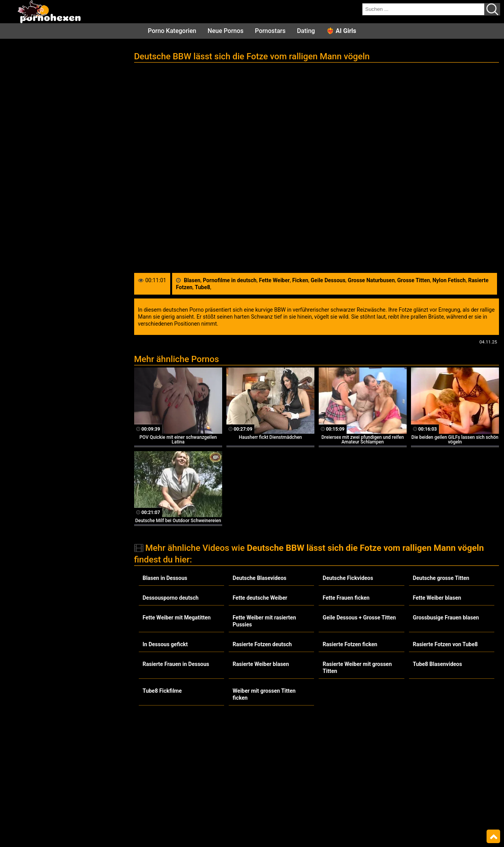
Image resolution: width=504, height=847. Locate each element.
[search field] (423, 9)
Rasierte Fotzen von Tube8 (445, 644)
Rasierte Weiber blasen (261, 664)
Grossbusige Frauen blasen (446, 618)
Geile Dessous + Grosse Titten (359, 618)
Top (493, 837)
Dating (306, 31)
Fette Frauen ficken (346, 598)
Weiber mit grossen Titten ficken (264, 694)
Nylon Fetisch (449, 280)
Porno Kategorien (172, 31)
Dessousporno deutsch (171, 598)
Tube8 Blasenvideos (438, 664)
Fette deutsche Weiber (260, 598)
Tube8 (203, 287)
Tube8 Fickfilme (162, 691)
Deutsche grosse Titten (441, 578)
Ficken (300, 280)
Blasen (192, 280)
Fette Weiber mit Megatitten (177, 618)
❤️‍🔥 (341, 31)
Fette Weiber (274, 280)
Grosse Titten (414, 280)
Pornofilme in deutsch (230, 280)
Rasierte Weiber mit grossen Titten (357, 668)
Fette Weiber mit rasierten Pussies (264, 621)
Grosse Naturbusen (371, 280)
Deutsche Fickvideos (348, 578)
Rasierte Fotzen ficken (350, 644)
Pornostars (270, 31)
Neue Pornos (226, 31)
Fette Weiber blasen (437, 598)
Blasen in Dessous (165, 578)
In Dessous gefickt (165, 644)
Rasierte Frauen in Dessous (176, 664)
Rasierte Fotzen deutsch (262, 644)
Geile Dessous (328, 280)
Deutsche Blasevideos (260, 578)
